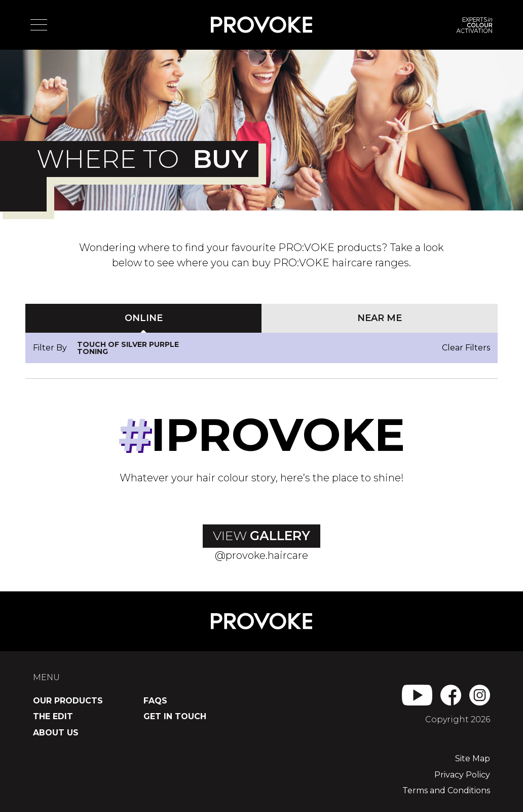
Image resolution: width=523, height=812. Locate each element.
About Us (56, 733)
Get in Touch (175, 716)
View (261, 536)
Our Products (68, 701)
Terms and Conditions (446, 790)
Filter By (50, 348)
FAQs (155, 701)
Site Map (473, 758)
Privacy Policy (462, 775)
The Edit (53, 716)
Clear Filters (466, 348)
